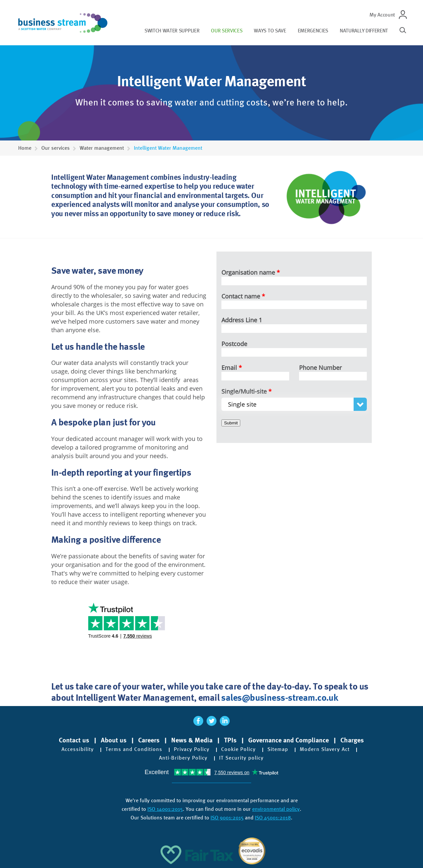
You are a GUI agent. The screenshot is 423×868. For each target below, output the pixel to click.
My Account (382, 15)
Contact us (74, 740)
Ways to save (270, 31)
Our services (227, 31)
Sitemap (278, 749)
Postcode (234, 344)
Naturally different (364, 31)
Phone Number (320, 368)
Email (229, 368)
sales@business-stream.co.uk (280, 697)
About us (114, 740)
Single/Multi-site (244, 391)
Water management (102, 148)
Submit (231, 423)
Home (25, 148)
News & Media (192, 740)
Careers (149, 740)
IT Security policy (241, 758)
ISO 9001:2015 (227, 818)
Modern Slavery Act (325, 749)
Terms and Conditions (134, 749)
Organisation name (248, 272)
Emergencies (313, 31)
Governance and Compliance (288, 740)
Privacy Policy (192, 749)
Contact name (241, 296)
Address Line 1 (242, 320)
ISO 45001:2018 (273, 818)
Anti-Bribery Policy (183, 758)
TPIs (230, 740)
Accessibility (78, 749)
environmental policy (276, 809)
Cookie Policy (238, 749)
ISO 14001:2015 (165, 809)
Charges (352, 740)
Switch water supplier (172, 31)
